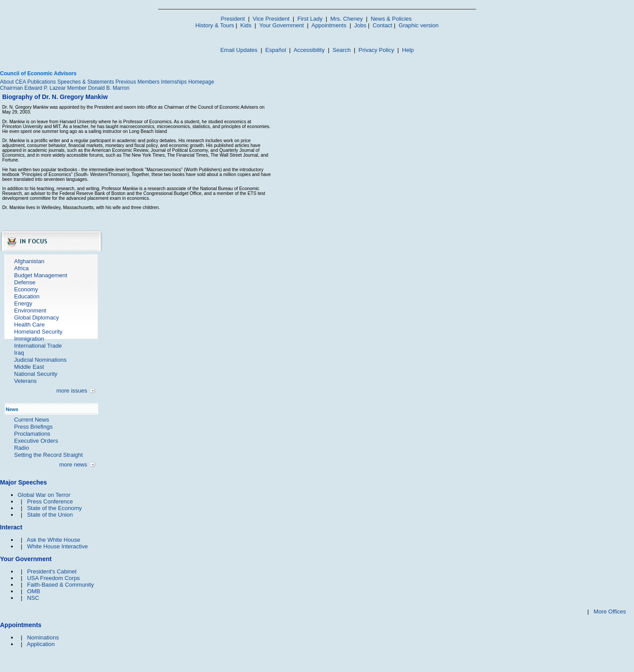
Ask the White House (53, 540)
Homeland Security (38, 332)
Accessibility (309, 50)
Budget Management (41, 275)
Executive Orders (36, 441)
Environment (30, 310)
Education (27, 296)
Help (408, 50)
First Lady (310, 19)
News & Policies (391, 19)
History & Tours (215, 25)
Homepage (201, 82)
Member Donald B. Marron (98, 88)
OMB (33, 591)
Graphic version (418, 25)
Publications (42, 82)
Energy (23, 303)
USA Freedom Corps (53, 578)
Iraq (19, 353)
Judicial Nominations (40, 360)
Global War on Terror (44, 495)
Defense (25, 282)
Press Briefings (33, 427)
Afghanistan (29, 261)
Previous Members (137, 82)
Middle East (29, 367)
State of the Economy (54, 508)
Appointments (329, 25)
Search (341, 50)
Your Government (282, 25)
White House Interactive (57, 546)
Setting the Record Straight (48, 455)
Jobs (360, 25)
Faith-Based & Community (60, 585)
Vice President (271, 19)
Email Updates (239, 50)
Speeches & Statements (86, 82)
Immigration (29, 339)
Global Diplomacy (37, 318)
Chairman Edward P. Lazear (33, 88)
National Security (36, 374)
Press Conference (50, 501)
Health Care (29, 325)
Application (41, 644)
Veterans (25, 381)
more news (73, 465)
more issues (72, 391)
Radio (22, 448)
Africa (21, 268)
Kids (246, 25)
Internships (174, 82)
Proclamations (32, 434)
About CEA (13, 82)
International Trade (38, 346)
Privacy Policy (376, 50)
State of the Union (50, 515)
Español (276, 50)
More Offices (610, 611)
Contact (382, 25)
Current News (31, 420)
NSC (33, 598)
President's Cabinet (52, 571)
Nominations (43, 637)
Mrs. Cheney (346, 19)
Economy (26, 289)
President (233, 19)
